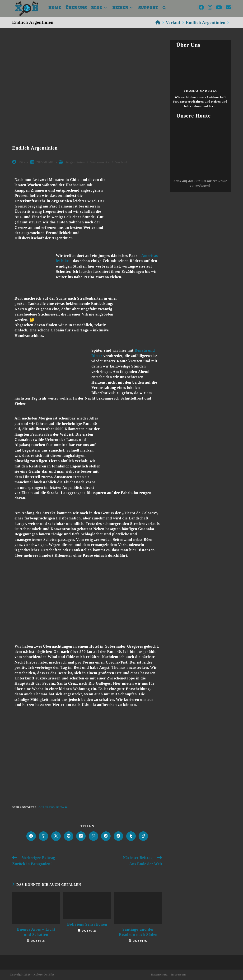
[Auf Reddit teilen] (118, 836)
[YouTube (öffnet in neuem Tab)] (219, 7)
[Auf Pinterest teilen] (69, 836)
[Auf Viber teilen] (93, 836)
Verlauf (121, 162)
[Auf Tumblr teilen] (131, 836)
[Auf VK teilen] (106, 836)
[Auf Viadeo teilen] (143, 836)
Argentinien (75, 162)
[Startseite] (158, 23)
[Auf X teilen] (56, 836)
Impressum (178, 975)
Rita (22, 162)
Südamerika (100, 162)
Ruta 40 (62, 807)
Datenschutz (159, 975)
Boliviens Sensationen (87, 924)
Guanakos (47, 807)
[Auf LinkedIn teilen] (81, 836)
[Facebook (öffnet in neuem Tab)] (201, 7)
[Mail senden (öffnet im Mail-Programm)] (228, 7)
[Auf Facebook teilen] (31, 836)
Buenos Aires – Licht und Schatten (36, 932)
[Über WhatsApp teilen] (43, 836)
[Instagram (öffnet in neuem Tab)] (210, 7)
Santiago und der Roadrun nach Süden (138, 932)
